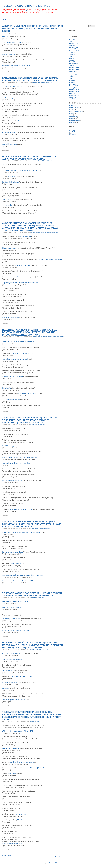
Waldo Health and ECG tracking (22, 677)
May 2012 (72, 40)
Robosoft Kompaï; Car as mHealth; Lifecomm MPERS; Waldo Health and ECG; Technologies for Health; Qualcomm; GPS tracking (32, 645)
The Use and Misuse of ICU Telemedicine (16, 630)
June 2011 (72, 56)
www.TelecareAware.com (30, 11)
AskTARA (5, 37)
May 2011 (72, 58)
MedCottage (12, 176)
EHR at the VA (16, 563)
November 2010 (74, 69)
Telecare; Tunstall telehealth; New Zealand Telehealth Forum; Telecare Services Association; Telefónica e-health (30, 420)
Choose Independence (10, 248)
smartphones (44, 233)
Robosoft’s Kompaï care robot (12, 653)
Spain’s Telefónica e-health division (20, 509)
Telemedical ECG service (11, 748)
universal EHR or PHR (14, 43)
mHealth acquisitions (13, 400)
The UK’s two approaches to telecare (15, 446)
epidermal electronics (23, 121)
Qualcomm (6, 688)
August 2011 (73, 53)
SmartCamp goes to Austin (11, 619)
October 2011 (73, 49)
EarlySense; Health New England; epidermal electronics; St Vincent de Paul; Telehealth (30, 79)
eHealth (35, 33)
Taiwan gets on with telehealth (12, 607)
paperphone (12, 774)
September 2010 (74, 73)
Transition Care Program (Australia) (50, 260)
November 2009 (74, 92)
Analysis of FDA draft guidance (13, 376)
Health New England (9, 98)
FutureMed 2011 (20, 814)
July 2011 (72, 55)
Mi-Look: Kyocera (8, 199)
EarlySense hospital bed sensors (13, 86)
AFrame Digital (7, 205)
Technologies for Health (10, 682)
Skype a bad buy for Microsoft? (13, 844)
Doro (4, 165)
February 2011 (74, 64)
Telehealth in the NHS (9, 144)
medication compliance (76, 111)
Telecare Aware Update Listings (26, 6)
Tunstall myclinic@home (10, 317)
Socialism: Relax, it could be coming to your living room (21, 170)
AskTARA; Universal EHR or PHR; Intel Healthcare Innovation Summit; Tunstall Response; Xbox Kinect (33, 28)
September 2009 (74, 95)
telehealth (45, 33)
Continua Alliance (37, 161)
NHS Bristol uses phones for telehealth (15, 359)
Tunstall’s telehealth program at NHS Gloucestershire (20, 457)
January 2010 (73, 88)
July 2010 (72, 77)
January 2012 (73, 45)
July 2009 (72, 99)
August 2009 (73, 97)
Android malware (25, 236)
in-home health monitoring (20, 277)
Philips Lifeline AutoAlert (23, 265)
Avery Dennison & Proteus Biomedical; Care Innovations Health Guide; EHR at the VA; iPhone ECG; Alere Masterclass (31, 524)
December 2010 (74, 68)
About (11, 19)
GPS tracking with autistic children (14, 700)
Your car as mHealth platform (12, 659)
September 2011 (74, 51)
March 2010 (73, 84)
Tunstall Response (8, 54)
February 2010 (74, 86)
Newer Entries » (60, 857)
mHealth (39, 82)
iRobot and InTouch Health (27, 394)
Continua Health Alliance (10, 182)
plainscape (58, 863)
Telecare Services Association (12, 481)
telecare (40, 33)
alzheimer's (73, 106)
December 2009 (74, 90)
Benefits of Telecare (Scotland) (34, 768)
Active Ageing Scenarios (21, 353)
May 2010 (72, 80)
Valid (73, 131)
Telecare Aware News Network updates (15, 601)
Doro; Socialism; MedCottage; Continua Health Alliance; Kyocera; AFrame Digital (31, 158)
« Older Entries (6, 855)
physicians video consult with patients (22, 762)
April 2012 (72, 42)
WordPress (73, 135)
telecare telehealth (53, 233)
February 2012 (74, 43)
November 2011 (74, 47)
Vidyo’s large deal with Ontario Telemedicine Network (20, 283)
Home (4, 19)
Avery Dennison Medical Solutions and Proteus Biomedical (22, 532)
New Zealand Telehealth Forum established (17, 463)
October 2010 (73, 71)
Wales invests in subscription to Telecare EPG (18, 731)
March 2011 (73, 62)
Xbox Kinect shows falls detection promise (16, 66)
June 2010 (72, 79)
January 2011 (73, 66)
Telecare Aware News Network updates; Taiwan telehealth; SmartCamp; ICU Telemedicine (32, 594)
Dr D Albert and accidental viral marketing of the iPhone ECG (23, 575)
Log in (71, 129)
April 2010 (72, 82)
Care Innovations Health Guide (13, 552)
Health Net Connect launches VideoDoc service (18, 342)
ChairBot (20, 820)
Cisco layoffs (6, 388)
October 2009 (73, 93)
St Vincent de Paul (8, 133)
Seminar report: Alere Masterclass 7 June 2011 (18, 581)
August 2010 (73, 75)
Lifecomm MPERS (8, 671)
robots (55, 337)
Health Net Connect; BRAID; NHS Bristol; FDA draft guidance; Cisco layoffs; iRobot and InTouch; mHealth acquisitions (29, 332)
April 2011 (72, 60)
